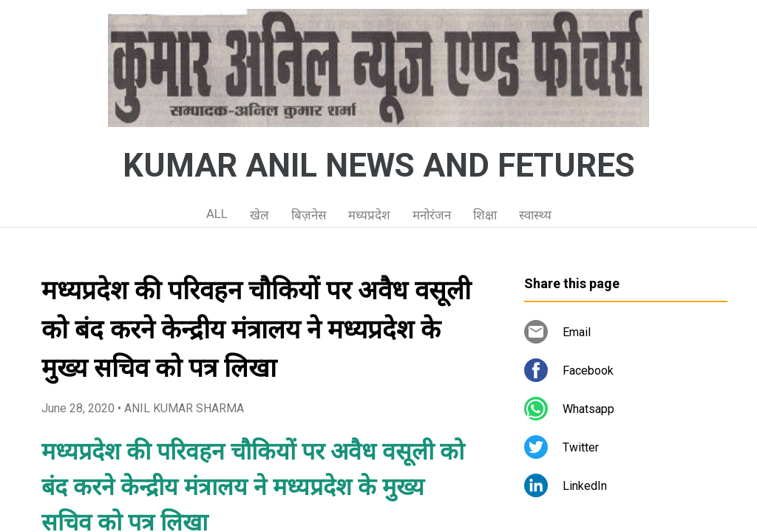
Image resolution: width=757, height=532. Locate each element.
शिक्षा (485, 215)
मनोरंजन (432, 215)
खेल (259, 215)
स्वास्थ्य (535, 215)
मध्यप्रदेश (369, 215)
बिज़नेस (309, 215)
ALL (217, 214)
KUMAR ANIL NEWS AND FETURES (379, 166)
